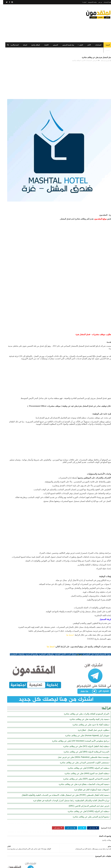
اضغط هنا (67, 637)
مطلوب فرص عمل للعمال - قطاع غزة (90, 720)
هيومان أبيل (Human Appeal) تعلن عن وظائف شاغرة (84, 725)
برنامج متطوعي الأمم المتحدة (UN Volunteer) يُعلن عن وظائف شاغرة (77, 731)
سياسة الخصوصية (89, 2)
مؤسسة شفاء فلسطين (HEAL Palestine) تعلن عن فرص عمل (80, 747)
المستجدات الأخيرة (84, 62)
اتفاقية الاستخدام (105, 2)
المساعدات (95, 45)
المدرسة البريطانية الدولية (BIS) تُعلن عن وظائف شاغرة (83, 742)
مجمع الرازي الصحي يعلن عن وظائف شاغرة (88, 812)
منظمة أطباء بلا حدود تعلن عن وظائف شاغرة (88, 714)
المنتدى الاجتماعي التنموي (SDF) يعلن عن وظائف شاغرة (83, 769)
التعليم (78, 45)
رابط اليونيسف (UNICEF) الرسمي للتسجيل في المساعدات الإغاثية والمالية (14, 137)
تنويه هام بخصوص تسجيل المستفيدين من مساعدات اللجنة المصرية (13, 146)
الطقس (105, 50)
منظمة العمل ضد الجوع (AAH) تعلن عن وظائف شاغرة (84, 763)
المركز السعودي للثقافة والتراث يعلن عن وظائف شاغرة (83, 704)
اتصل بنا (81, 2)
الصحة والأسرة (11, 45)
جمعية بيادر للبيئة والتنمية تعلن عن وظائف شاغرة (86, 709)
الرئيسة (105, 45)
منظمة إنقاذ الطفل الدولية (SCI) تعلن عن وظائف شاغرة (83, 736)
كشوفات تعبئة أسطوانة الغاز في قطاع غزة (88, 779)
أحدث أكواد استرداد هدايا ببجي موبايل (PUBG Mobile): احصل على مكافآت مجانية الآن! (13, 176)
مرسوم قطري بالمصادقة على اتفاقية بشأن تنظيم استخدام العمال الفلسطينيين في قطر (13, 107)
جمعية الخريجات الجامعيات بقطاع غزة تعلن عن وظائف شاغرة (81, 774)
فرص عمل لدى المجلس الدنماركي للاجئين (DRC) (86, 801)
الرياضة (22, 45)
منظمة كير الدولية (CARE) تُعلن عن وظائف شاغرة (85, 758)
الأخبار (86, 45)
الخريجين (52, 45)
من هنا (76, 656)
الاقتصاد (43, 45)
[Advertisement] (42, 23)
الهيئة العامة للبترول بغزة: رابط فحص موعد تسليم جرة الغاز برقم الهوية (13, 156)
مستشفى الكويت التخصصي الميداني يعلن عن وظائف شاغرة (81, 752)
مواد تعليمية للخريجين (65, 45)
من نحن (97, 2)
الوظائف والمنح (32, 45)
